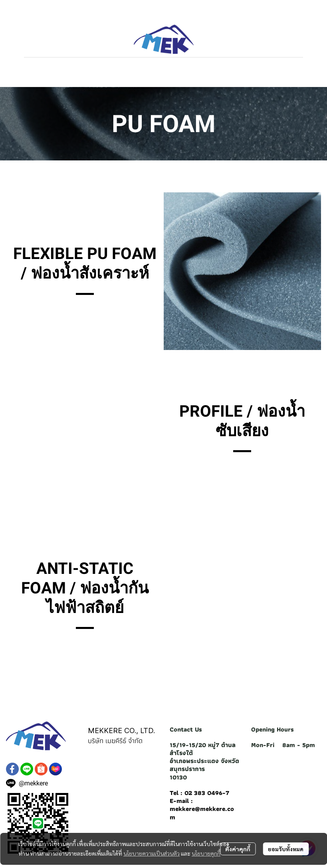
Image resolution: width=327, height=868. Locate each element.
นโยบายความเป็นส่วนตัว (152, 853)
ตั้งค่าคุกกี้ (238, 849)
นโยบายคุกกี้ (206, 853)
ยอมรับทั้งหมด (286, 849)
